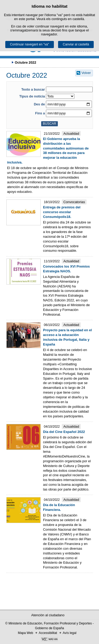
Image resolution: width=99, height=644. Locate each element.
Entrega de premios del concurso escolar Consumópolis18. (62, 212)
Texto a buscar (33, 89)
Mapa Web (26, 633)
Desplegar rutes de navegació (7, 62)
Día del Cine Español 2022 (64, 432)
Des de (39, 104)
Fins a (40, 113)
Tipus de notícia (32, 96)
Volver (86, 73)
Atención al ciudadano (48, 615)
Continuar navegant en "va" (30, 44)
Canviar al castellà (76, 44)
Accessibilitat (48, 633)
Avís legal (70, 633)
